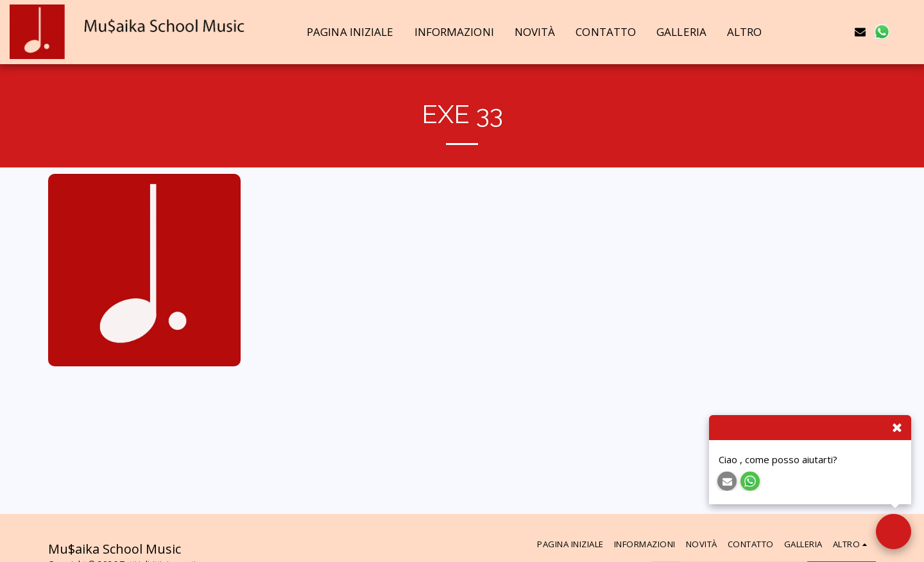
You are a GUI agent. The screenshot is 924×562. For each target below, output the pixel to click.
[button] (818, 32)
